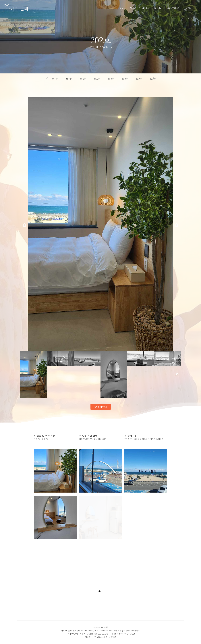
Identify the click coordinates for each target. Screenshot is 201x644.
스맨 (106, 627)
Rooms (145, 8)
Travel (187, 8)
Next (177, 225)
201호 (55, 79)
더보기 (101, 591)
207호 (139, 79)
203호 (83, 79)
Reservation (173, 8)
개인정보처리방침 (100, 637)
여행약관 (112, 637)
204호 (97, 79)
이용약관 (89, 637)
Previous (24, 225)
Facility (158, 8)
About (133, 8)
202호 (69, 79)
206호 (125, 79)
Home (122, 8)
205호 (111, 79)
